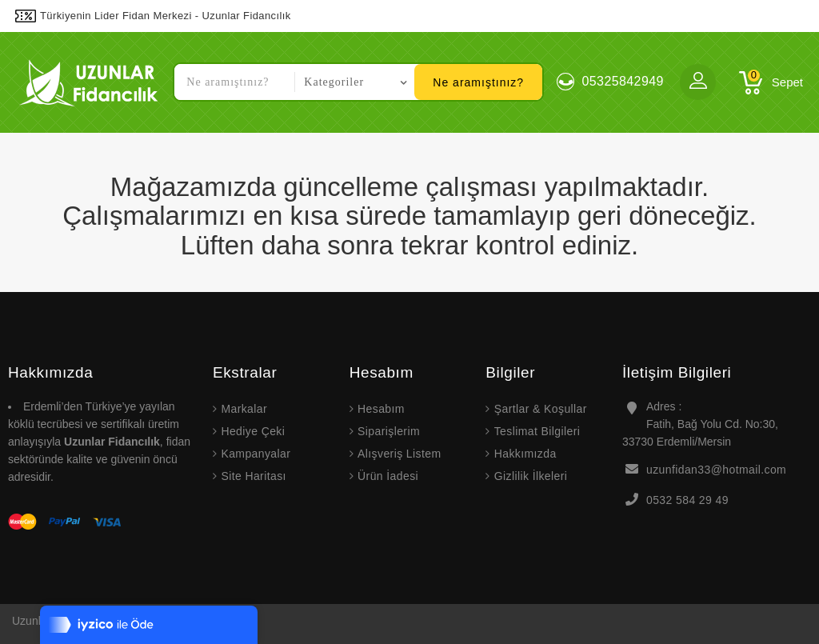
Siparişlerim (389, 431)
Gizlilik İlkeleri (531, 476)
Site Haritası (253, 476)
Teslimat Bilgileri (537, 431)
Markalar (244, 409)
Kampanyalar (256, 454)
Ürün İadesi (388, 476)
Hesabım (381, 409)
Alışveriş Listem (399, 454)
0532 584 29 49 (687, 500)
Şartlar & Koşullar (541, 409)
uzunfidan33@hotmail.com (716, 470)
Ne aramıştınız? (478, 82)
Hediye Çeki (253, 431)
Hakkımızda (525, 454)
